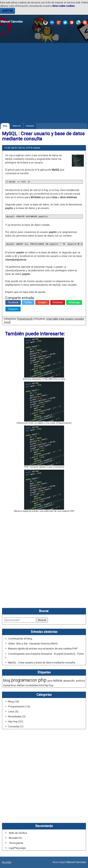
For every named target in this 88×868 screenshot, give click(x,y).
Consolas (14, 726)
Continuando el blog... (21, 639)
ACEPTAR (7, 11)
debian (21, 685)
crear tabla (52, 319)
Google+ (42, 302)
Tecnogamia (16, 843)
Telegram (13, 309)
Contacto (30, 126)
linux (13, 685)
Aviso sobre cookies (63, 6)
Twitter (28, 302)
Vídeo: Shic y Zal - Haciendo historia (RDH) (33, 644)
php (42, 680)
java (50, 681)
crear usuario (66, 319)
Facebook (13, 302)
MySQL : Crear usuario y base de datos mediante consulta (42, 663)
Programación (25, 319)
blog (7, 680)
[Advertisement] (44, 77)
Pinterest (58, 302)
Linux (11, 711)
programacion (24, 680)
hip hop (49, 685)
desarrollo (69, 681)
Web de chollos (18, 833)
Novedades (15, 716)
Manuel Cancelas (12, 22)
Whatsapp (74, 302)
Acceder (7, 862)
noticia (57, 681)
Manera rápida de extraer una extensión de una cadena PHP (43, 649)
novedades (32, 685)
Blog (5, 126)
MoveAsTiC (16, 838)
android (80, 681)
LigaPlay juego (17, 848)
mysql (7, 322)
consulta (79, 319)
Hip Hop (13, 721)
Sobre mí (17, 126)
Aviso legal (59, 862)
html (42, 685)
